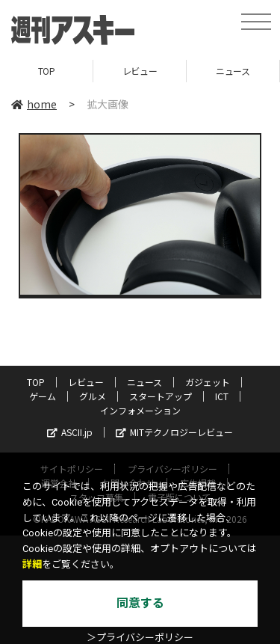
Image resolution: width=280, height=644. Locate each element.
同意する (140, 603)
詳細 (32, 564)
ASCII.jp (70, 432)
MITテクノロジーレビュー (174, 432)
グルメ (93, 396)
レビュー (140, 71)
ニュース (233, 71)
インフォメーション (140, 410)
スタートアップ (161, 396)
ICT (222, 396)
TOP (47, 71)
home (34, 104)
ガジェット (208, 382)
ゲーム (43, 396)
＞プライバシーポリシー (140, 638)
